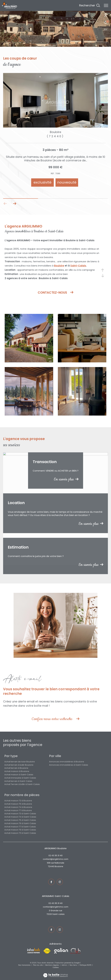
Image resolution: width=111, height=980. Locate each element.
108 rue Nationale (56, 863)
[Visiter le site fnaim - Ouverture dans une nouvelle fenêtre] (47, 951)
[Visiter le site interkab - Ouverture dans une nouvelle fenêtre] (34, 951)
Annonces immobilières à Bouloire (67, 762)
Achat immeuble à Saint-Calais (20, 778)
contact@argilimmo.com (56, 859)
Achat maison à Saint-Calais (19, 775)
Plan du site (38, 965)
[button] (15, 204)
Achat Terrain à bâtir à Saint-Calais (22, 784)
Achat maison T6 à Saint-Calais (20, 823)
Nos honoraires (25, 965)
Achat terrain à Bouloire (16, 768)
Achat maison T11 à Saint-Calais (20, 833)
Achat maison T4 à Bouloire (18, 807)
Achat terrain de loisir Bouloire (20, 762)
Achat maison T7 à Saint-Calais (20, 827)
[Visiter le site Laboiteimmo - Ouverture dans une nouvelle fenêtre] (55, 973)
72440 (51, 866)
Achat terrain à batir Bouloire (19, 765)
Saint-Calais (78, 266)
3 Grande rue (55, 911)
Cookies (56, 968)
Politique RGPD (85, 965)
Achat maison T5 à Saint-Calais (20, 820)
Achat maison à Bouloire (17, 771)
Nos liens (74, 965)
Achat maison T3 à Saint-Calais (20, 814)
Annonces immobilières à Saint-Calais (69, 765)
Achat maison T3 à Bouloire (18, 801)
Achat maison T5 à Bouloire (18, 804)
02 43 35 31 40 (55, 855)
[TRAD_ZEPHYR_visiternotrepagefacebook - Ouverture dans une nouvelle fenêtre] (51, 882)
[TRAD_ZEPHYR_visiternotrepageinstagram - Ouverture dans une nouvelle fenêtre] (60, 882)
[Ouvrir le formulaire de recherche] (90, 5)
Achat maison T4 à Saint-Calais (20, 817)
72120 (49, 914)
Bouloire (59, 266)
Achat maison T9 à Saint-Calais (20, 830)
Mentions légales (52, 965)
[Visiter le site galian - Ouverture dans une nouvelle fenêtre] (61, 951)
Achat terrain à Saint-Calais (18, 781)
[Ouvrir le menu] (106, 5)
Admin (65, 965)
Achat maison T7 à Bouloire (18, 810)
